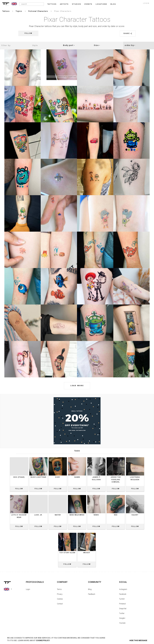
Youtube (122, 623)
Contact (60, 604)
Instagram (123, 589)
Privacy (60, 594)
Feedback (92, 594)
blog (113, 4)
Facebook (123, 594)
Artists (64, 4)
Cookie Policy (43, 641)
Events (88, 4)
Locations (101, 4)
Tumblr (122, 599)
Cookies (60, 599)
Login (28, 589)
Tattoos (52, 4)
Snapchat (123, 609)
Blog (90, 589)
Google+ (122, 618)
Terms (59, 589)
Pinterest (122, 604)
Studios (77, 4)
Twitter (122, 613)
